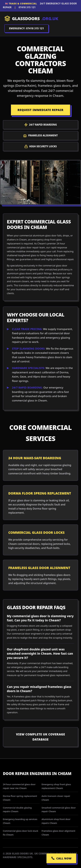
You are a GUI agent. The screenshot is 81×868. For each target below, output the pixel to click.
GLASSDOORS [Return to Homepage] (31, 19)
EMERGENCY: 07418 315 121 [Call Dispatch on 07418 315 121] (26, 28)
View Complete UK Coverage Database (40, 737)
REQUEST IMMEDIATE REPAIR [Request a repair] (40, 110)
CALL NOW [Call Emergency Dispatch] (61, 858)
